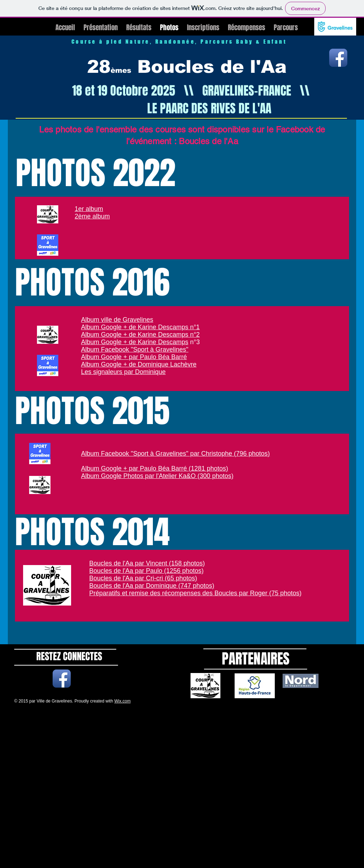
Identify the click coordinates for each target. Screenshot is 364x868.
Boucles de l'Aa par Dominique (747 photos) (152, 586)
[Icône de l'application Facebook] (338, 58)
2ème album (92, 216)
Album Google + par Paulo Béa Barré (134, 357)
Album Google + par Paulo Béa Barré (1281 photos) (155, 468)
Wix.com (122, 701)
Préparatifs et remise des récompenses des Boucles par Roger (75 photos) (195, 593)
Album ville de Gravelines (117, 320)
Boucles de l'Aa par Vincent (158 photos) (147, 563)
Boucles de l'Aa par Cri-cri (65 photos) (143, 578)
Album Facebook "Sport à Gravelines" (135, 349)
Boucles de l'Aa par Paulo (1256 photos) (146, 571)
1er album (89, 209)
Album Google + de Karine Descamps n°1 (140, 327)
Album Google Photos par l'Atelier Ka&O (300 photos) (157, 476)
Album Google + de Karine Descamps (135, 342)
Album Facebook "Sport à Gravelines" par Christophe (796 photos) (175, 454)
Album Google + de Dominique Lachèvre (139, 364)
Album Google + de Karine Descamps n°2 (140, 335)
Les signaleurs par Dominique (123, 372)
